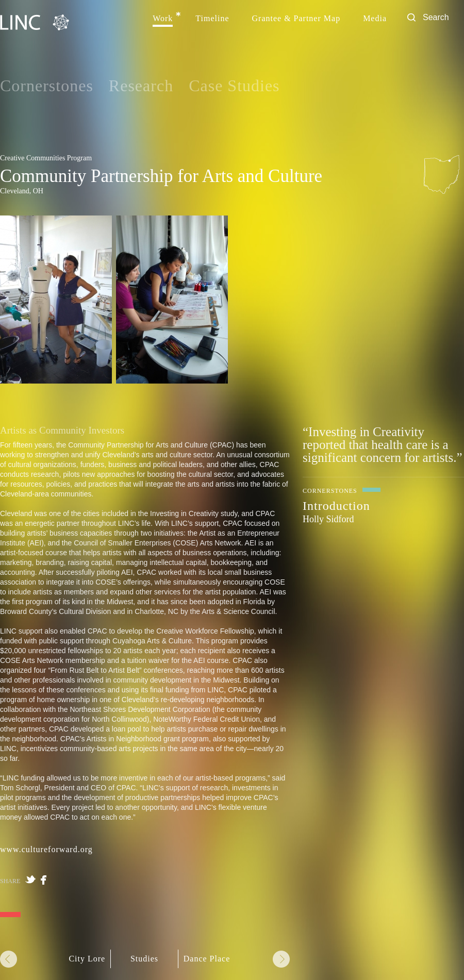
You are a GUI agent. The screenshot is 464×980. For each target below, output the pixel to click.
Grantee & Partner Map (296, 19)
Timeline (212, 19)
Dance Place (207, 959)
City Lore (87, 959)
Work (163, 19)
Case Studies (234, 86)
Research (141, 86)
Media (375, 19)
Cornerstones (47, 86)
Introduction (336, 506)
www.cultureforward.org (46, 849)
